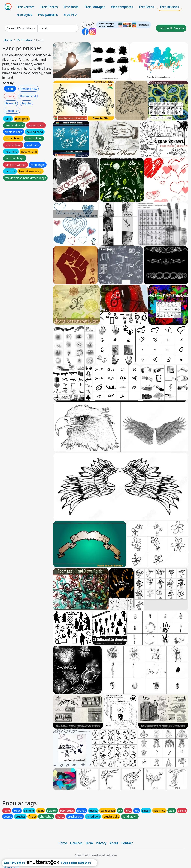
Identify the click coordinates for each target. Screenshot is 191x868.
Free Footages (95, 7)
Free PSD (70, 15)
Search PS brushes (20, 28)
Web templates (122, 7)
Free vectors (25, 7)
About (114, 843)
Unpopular (12, 111)
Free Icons (147, 7)
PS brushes (24, 40)
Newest (10, 96)
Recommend (28, 96)
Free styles (24, 15)
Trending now (29, 89)
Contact (127, 843)
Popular (27, 103)
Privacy (101, 843)
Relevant (11, 103)
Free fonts (71, 7)
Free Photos (49, 7)
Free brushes (170, 7)
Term (89, 843)
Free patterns (48, 15)
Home (8, 40)
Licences (76, 843)
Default (10, 89)
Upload (88, 25)
